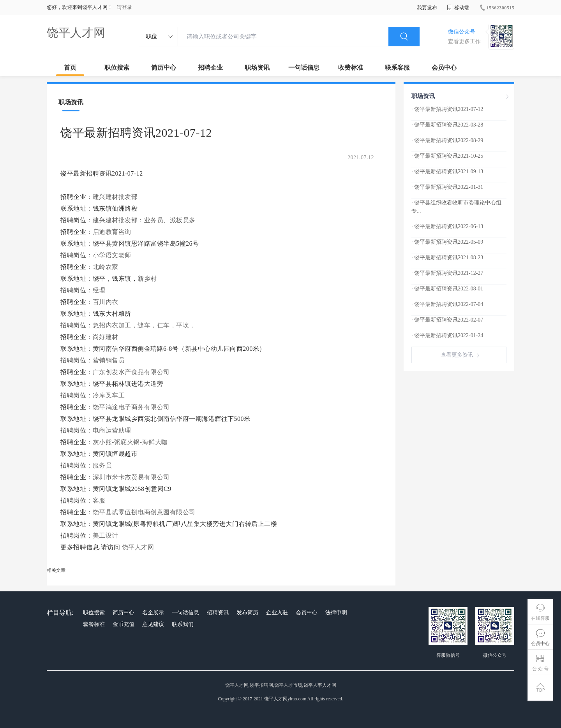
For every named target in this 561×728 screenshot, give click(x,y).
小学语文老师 (112, 255)
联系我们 (183, 624)
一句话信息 (304, 68)
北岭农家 (106, 267)
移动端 (458, 8)
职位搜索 (117, 68)
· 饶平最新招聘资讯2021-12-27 (447, 273)
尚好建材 (106, 337)
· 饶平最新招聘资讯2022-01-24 (447, 335)
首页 (70, 68)
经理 (99, 290)
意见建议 (153, 624)
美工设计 (106, 535)
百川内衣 (106, 302)
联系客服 (397, 68)
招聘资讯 (218, 613)
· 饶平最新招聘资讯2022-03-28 (447, 125)
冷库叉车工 (109, 395)
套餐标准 (94, 624)
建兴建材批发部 (115, 197)
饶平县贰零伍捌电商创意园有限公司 (144, 512)
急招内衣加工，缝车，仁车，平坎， (144, 325)
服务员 (102, 465)
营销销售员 (109, 360)
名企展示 (153, 613)
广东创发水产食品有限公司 (131, 372)
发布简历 (247, 613)
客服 (99, 500)
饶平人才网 (76, 33)
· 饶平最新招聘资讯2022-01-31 (447, 187)
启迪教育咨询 (112, 232)
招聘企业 (210, 68)
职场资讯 (257, 68)
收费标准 (351, 68)
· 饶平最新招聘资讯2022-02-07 (447, 320)
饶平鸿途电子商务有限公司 (131, 407)
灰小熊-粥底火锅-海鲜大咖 (130, 442)
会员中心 (444, 68)
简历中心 (164, 68)
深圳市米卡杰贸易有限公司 (131, 477)
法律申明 (336, 613)
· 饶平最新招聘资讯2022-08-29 (447, 140)
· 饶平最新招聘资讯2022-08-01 (447, 289)
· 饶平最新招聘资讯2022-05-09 (447, 242)
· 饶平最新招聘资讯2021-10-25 (447, 156)
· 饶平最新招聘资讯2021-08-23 (447, 258)
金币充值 (123, 624)
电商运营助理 (112, 430)
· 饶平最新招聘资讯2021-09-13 (447, 171)
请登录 (124, 7)
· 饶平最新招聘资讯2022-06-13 (447, 226)
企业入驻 (277, 613)
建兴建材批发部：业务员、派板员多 (144, 220)
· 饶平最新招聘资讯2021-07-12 (447, 109)
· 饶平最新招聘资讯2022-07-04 (447, 304)
